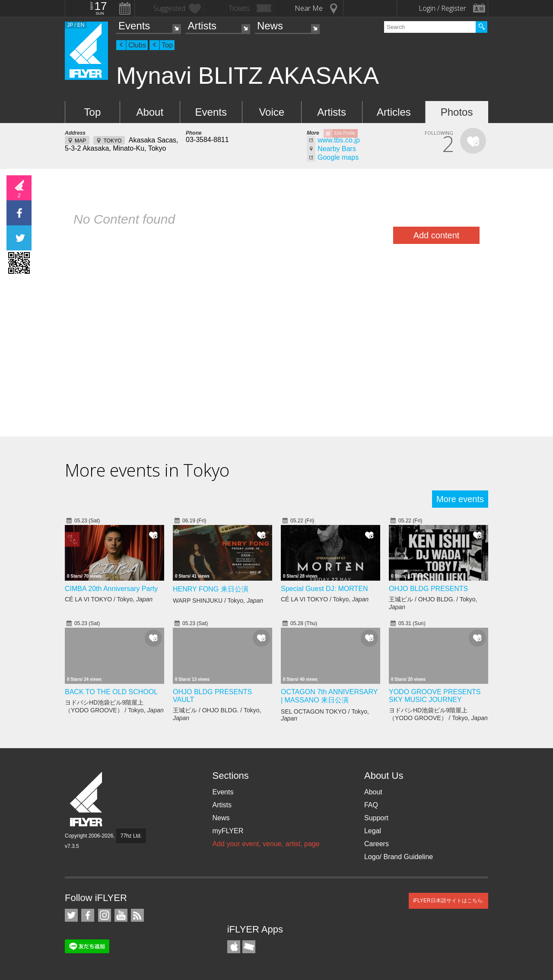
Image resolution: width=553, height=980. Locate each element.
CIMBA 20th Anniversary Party (111, 589)
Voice (272, 112)
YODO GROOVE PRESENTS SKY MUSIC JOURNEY (435, 696)
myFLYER (228, 831)
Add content (437, 235)
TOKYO (112, 141)
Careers (377, 844)
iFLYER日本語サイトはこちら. (448, 901)
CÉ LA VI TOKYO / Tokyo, (109, 599)
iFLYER (87, 799)
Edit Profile (345, 133)
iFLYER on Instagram (105, 915)
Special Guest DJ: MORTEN (324, 589)
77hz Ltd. (131, 836)
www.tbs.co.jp (339, 140)
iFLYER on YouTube (121, 915)
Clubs (137, 45)
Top (167, 45)
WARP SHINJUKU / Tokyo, (218, 601)
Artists (202, 26)
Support (376, 818)
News (270, 26)
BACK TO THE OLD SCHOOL (111, 692)
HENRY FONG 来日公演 (211, 589)
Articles (394, 112)
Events (134, 26)
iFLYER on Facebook (88, 915)
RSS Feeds (137, 915)
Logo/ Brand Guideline (399, 857)
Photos (457, 112)
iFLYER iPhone (234, 947)
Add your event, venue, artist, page (266, 844)
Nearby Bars (337, 149)
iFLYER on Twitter (71, 915)
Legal (373, 831)
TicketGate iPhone (249, 947)
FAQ (371, 805)
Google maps (338, 157)
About (150, 112)
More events (460, 499)
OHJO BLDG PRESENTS (428, 589)
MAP (80, 141)
